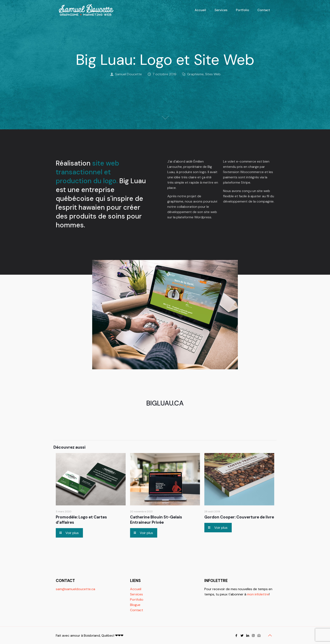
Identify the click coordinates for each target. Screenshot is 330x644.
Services (136, 594)
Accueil (136, 589)
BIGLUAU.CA (165, 403)
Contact (137, 610)
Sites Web (213, 74)
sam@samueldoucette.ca (75, 589)
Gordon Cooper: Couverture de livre (239, 517)
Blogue (135, 605)
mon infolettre (258, 594)
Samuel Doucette (128, 74)
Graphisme (195, 74)
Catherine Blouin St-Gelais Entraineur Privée (156, 520)
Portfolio (137, 600)
